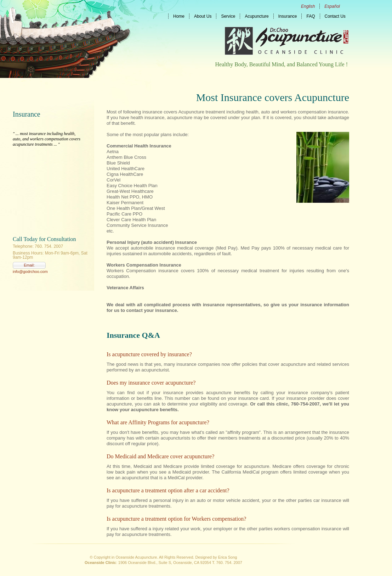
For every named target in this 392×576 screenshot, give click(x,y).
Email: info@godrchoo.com (29, 266)
